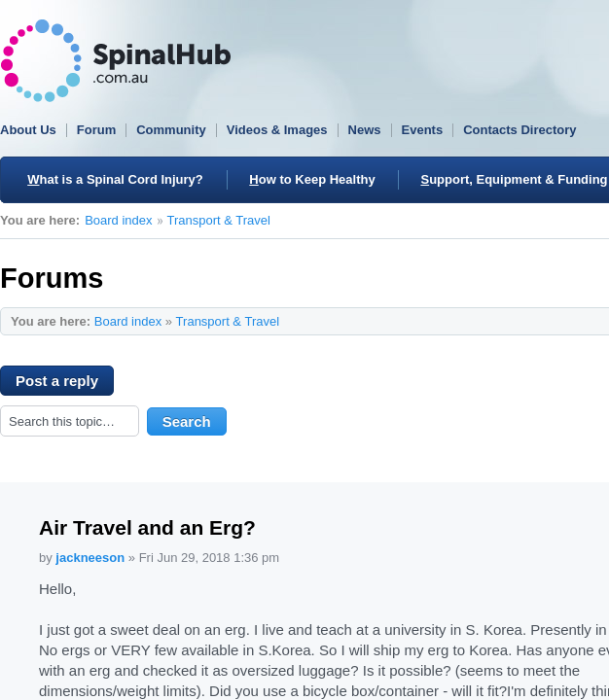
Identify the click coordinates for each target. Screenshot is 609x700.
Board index (118, 220)
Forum (96, 130)
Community (171, 130)
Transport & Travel (219, 220)
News (365, 130)
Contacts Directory (519, 130)
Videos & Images (277, 130)
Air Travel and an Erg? (147, 527)
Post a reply (65, 384)
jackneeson (90, 558)
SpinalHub (116, 61)
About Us (28, 130)
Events (423, 130)
